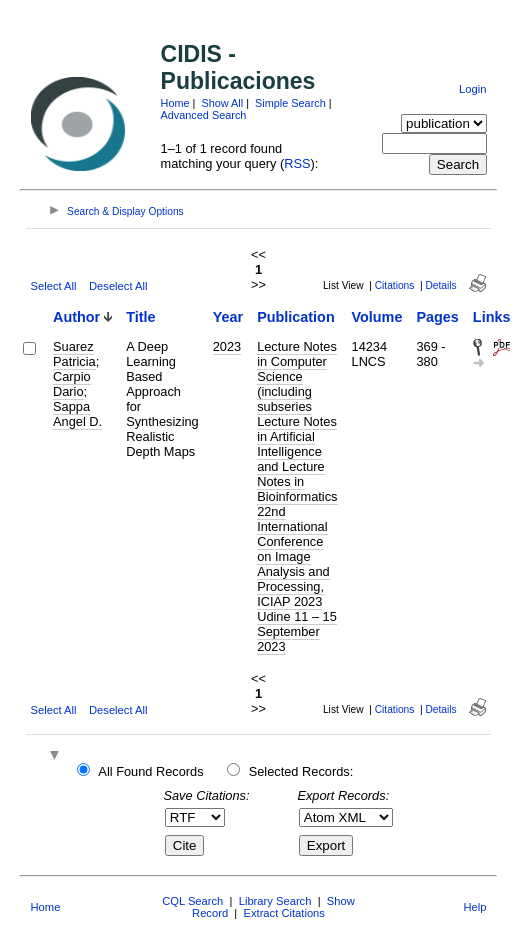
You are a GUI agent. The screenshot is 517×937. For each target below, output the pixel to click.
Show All (222, 103)
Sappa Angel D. (77, 414)
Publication (296, 317)
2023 (227, 346)
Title (140, 317)
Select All (54, 286)
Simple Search (290, 103)
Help (474, 907)
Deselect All (118, 286)
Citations (395, 285)
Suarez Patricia (74, 354)
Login (472, 89)
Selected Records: (301, 771)
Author (76, 317)
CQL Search (192, 901)
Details (440, 285)
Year (228, 317)
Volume (377, 317)
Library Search (275, 901)
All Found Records (150, 771)
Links (492, 317)
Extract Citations (283, 913)
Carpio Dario (72, 384)
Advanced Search (204, 115)
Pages (437, 317)
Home (175, 103)
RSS (297, 163)
